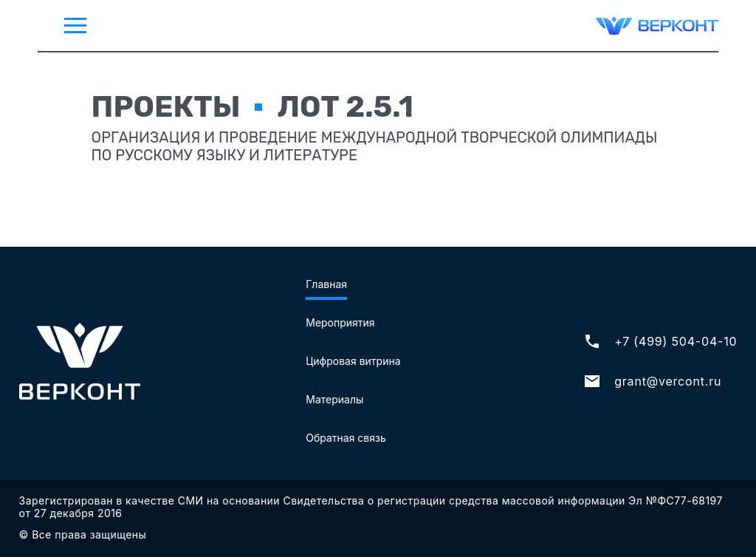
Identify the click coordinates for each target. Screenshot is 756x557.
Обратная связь (346, 438)
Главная (326, 284)
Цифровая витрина (353, 361)
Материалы (334, 399)
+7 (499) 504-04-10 (660, 341)
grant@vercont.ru (652, 381)
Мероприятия (340, 322)
